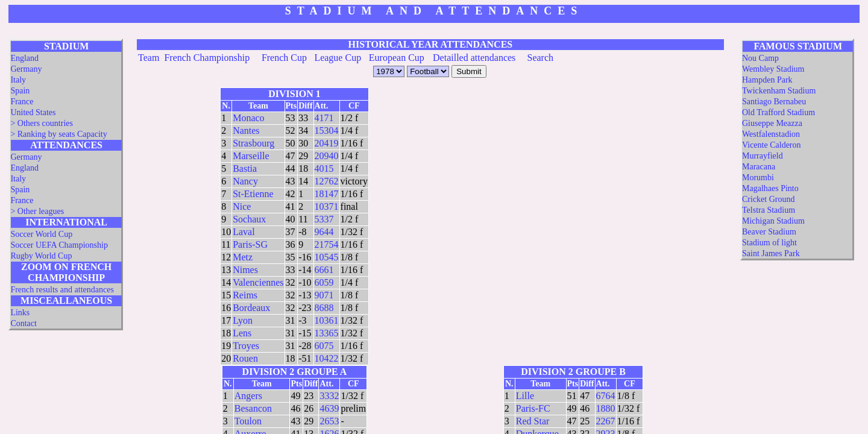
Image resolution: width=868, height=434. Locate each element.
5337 (324, 219)
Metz (243, 257)
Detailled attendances (474, 58)
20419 (327, 143)
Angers (248, 396)
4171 (324, 118)
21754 (327, 244)
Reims (245, 295)
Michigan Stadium (773, 221)
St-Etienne (253, 194)
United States (33, 112)
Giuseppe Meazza (772, 123)
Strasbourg (253, 143)
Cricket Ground (768, 199)
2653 (329, 421)
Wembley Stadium (773, 69)
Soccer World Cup (41, 234)
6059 (324, 282)
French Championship (207, 58)
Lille (525, 396)
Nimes (245, 270)
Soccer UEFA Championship (59, 245)
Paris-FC (533, 408)
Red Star (533, 421)
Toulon (248, 421)
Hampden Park (767, 80)
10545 (327, 257)
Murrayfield (763, 156)
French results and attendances (62, 290)
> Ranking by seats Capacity (58, 134)
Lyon (243, 320)
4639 (329, 408)
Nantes (246, 131)
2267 (606, 421)
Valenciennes (258, 282)
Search (541, 58)
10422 (327, 358)
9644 (324, 232)
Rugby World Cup (41, 256)
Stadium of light (769, 243)
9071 (324, 295)
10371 (327, 206)
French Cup (284, 58)
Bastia (245, 168)
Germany (26, 69)
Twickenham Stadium (779, 91)
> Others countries (42, 123)
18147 (327, 194)
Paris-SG (250, 244)
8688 (324, 308)
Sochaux (249, 219)
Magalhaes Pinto (770, 188)
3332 (329, 396)
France (22, 102)
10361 (327, 320)
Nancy (245, 181)
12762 (327, 181)
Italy (18, 80)
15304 (327, 131)
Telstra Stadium (769, 210)
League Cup (338, 58)
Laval (244, 232)
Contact (24, 323)
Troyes (246, 346)
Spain (20, 91)
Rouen (245, 358)
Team (149, 58)
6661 (324, 270)
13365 (327, 333)
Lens (242, 333)
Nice (242, 206)
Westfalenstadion (771, 134)
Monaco (248, 118)
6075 (324, 346)
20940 (327, 156)
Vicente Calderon (772, 145)
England (24, 58)
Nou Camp (760, 58)
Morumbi (758, 178)
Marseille (251, 156)
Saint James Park (771, 253)
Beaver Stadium (769, 232)
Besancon (253, 408)
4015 (324, 168)
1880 (606, 408)
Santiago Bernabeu (774, 102)
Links (20, 313)
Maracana (759, 167)
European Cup (397, 58)
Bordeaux (251, 308)
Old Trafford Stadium (778, 112)
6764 (606, 396)
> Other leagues (37, 211)
